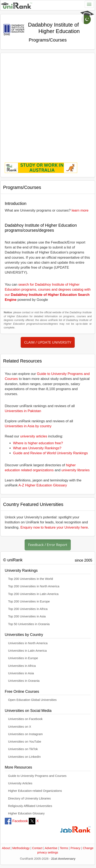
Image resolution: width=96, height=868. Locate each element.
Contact (37, 848)
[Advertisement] (48, 105)
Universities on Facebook (25, 719)
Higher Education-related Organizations (35, 791)
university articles (34, 436)
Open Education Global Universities (32, 700)
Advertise (51, 848)
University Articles (20, 783)
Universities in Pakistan (23, 411)
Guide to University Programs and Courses (37, 776)
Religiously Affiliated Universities (30, 806)
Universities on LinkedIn (24, 757)
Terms (64, 848)
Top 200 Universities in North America (34, 586)
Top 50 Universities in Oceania (29, 624)
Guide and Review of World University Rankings (50, 453)
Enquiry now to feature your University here (54, 527)
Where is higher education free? (38, 443)
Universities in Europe (23, 658)
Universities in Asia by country (28, 426)
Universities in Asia (21, 673)
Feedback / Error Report (48, 545)
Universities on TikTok (23, 749)
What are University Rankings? (37, 448)
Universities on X (20, 727)
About (6, 848)
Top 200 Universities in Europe (29, 601)
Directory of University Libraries (29, 798)
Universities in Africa (22, 666)
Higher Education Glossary (26, 813)
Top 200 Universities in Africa (28, 609)
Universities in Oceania (24, 681)
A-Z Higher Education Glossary (43, 485)
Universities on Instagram (25, 734)
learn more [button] (80, 210)
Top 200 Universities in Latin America (33, 594)
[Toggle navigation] (89, 4)
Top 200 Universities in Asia (27, 616)
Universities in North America (28, 643)
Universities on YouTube (25, 742)
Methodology (21, 848)
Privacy (76, 848)
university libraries (76, 470)
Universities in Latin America (27, 651)
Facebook (16, 821)
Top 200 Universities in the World (31, 579)
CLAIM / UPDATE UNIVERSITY (48, 342)
